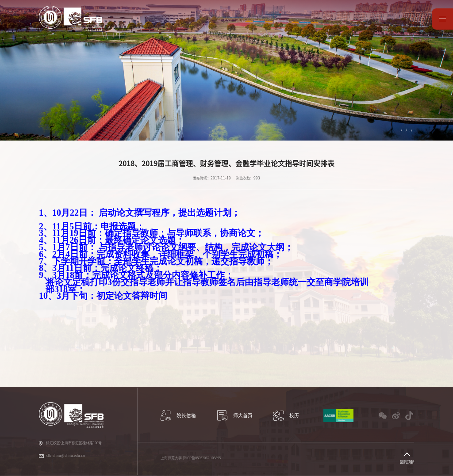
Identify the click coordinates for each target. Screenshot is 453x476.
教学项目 (194, 27)
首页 (353, 130)
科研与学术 (162, 27)
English (404, 14)
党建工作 (284, 27)
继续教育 (388, 130)
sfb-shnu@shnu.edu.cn (65, 456)
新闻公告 (407, 130)
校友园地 (344, 27)
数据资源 (374, 27)
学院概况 (129, 27)
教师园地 (314, 27)
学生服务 (254, 27)
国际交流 (224, 27)
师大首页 (404, 27)
